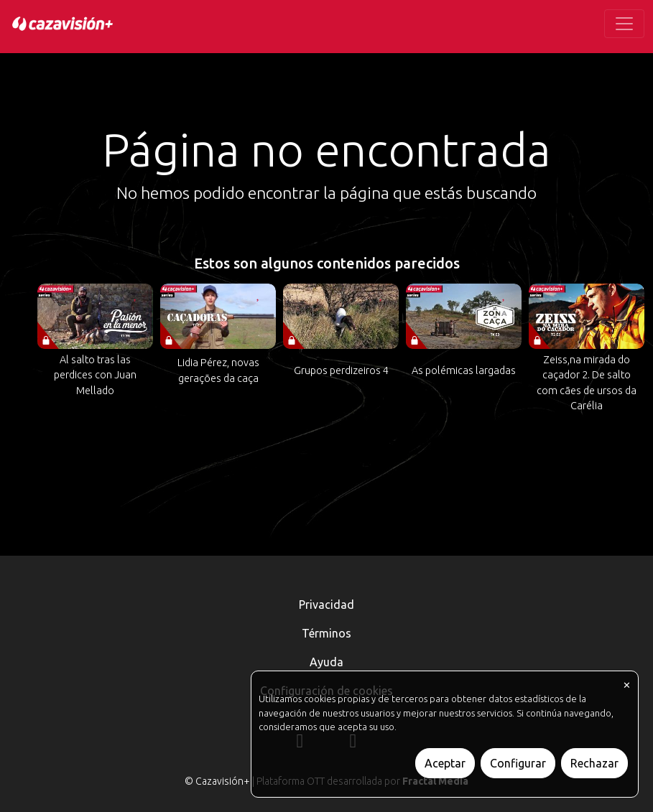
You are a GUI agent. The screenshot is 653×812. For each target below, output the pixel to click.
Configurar (518, 763)
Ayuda (326, 662)
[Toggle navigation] (624, 24)
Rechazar (594, 763)
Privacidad (326, 605)
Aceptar (445, 763)
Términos (326, 633)
